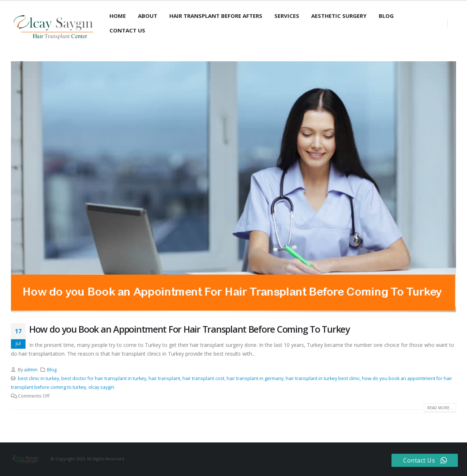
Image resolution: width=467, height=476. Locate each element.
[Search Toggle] (110, 42)
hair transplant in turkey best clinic (323, 378)
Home (118, 16)
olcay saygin (101, 387)
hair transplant (164, 378)
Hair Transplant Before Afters (216, 16)
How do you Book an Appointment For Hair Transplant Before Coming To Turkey (189, 329)
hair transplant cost (203, 378)
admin (31, 370)
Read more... (440, 408)
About (148, 16)
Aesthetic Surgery (339, 16)
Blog (386, 16)
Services (287, 16)
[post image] (233, 187)
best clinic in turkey (38, 378)
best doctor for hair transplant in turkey (104, 378)
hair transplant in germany (255, 378)
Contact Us (127, 30)
